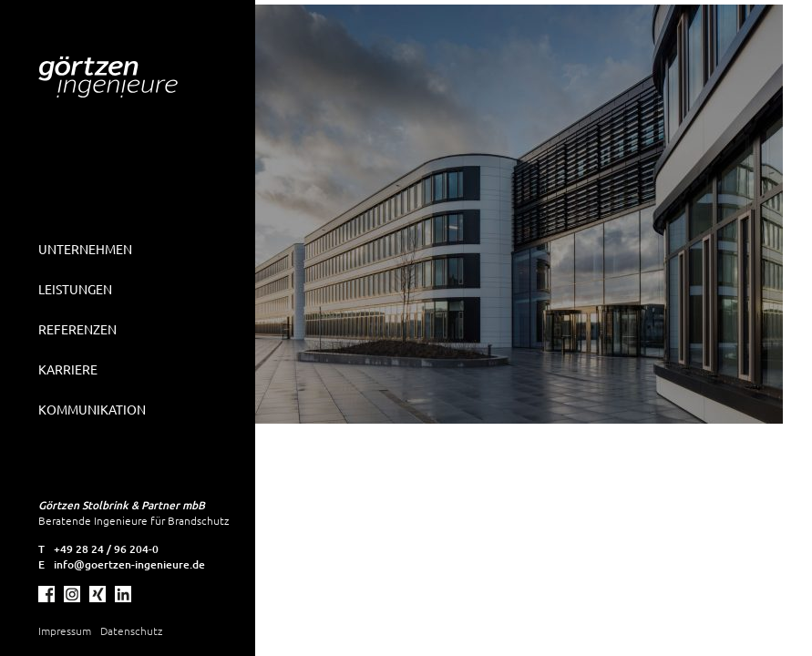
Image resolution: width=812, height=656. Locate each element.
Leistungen (75, 289)
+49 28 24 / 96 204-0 (106, 549)
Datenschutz (131, 630)
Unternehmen (85, 249)
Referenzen (77, 329)
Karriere (68, 369)
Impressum (65, 630)
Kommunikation (92, 409)
